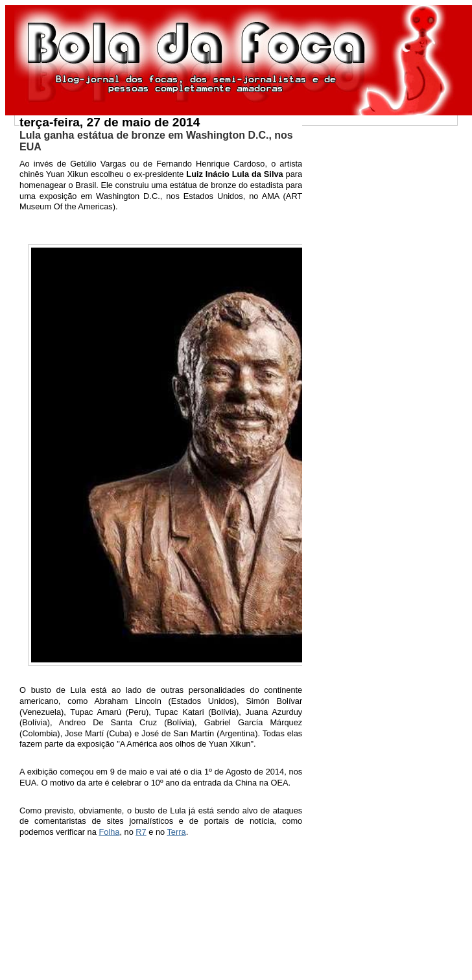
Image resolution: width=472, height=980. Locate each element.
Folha (109, 832)
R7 (141, 832)
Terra (176, 832)
